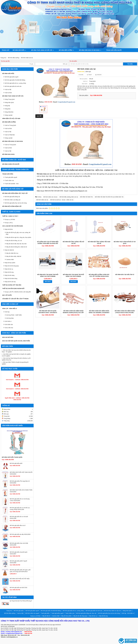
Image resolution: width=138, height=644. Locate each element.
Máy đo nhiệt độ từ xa (12, 253)
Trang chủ (5, 50)
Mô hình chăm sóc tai (42, 200)
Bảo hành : (85, 84)
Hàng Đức (8, 109)
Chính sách (59, 54)
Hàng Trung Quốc (10, 99)
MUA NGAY (48, 281)
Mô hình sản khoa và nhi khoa (86, 50)
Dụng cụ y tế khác (10, 219)
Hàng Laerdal (9, 138)
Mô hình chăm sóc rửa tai (50, 197)
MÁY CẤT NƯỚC (7, 295)
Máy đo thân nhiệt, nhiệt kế (14, 256)
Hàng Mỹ (7, 106)
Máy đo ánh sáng (10, 275)
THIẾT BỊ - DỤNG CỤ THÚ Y (10, 216)
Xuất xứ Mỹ (8, 89)
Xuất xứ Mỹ (8, 132)
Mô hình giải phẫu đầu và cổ (18, 525)
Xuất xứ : (86, 81)
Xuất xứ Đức (8, 128)
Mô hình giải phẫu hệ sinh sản (13, 86)
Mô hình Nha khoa (8, 154)
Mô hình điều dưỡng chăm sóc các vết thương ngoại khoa (99, 275)
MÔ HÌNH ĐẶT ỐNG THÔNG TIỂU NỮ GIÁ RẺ (73, 243)
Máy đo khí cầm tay (10, 282)
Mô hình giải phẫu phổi (16, 463)
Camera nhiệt (10, 260)
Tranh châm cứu (125, 50)
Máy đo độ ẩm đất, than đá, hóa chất (16, 244)
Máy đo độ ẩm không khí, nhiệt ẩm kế (17, 247)
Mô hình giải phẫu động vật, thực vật (15, 54)
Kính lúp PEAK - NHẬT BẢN (14, 315)
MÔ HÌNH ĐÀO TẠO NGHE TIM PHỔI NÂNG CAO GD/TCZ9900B (48, 275)
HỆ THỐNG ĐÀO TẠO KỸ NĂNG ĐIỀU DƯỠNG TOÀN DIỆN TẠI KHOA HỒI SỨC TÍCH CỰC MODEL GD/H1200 (48, 243)
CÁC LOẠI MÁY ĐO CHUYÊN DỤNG (13, 226)
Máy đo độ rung (9, 272)
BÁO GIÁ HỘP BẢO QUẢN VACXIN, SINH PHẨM (16, 341)
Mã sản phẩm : (84, 79)
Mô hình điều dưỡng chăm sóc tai (69, 197)
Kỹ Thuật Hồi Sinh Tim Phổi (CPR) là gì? (21, 601)
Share (81, 75)
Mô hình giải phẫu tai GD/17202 (18, 588)
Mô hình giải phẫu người (12, 77)
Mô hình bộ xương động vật (42, 54)
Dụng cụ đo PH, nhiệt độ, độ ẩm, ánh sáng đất (18, 292)
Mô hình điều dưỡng (63, 50)
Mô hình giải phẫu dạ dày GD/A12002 (20, 534)
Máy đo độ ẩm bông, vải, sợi (14, 241)
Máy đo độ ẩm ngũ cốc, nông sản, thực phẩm (19, 237)
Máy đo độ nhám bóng (11, 278)
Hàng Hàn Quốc (9, 102)
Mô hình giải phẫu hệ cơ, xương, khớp (15, 83)
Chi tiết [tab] (39, 116)
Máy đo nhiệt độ (9, 250)
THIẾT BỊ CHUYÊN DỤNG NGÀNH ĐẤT (13, 288)
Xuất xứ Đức (8, 93)
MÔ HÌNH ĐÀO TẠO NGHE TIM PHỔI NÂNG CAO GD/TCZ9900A (73, 275)
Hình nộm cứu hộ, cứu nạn (11, 118)
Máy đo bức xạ (9, 269)
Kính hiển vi (8, 321)
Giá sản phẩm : (84, 95)
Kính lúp (7, 312)
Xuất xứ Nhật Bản (10, 135)
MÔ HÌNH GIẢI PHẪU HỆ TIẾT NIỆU (20, 579)
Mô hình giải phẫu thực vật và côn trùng (16, 203)
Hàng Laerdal (9, 115)
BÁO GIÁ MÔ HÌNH (8, 337)
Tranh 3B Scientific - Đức (12, 184)
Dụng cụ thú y (9, 223)
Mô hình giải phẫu (19, 50)
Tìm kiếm (130, 64)
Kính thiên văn (9, 325)
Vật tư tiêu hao (9, 328)
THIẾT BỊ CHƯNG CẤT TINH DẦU (12, 285)
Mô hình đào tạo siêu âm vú (125, 275)
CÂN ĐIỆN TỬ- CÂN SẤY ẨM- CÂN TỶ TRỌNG (15, 299)
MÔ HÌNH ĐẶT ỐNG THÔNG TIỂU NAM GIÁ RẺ (99, 243)
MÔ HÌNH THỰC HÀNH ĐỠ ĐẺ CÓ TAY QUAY (125, 243)
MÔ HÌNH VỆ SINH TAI (86, 197)
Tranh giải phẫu (8, 174)
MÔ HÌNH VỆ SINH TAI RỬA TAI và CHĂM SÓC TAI (109, 197)
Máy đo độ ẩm (9, 229)
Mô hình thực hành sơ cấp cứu (41, 50)
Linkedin (98, 75)
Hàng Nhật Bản (9, 112)
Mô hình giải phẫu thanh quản (12, 457)
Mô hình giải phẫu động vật (12, 197)
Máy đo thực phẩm (10, 263)
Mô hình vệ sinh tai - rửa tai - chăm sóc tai (62, 200)
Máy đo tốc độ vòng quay (12, 266)
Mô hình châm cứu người (11, 164)
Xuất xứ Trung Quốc (10, 125)
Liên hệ (69, 54)
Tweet (89, 75)
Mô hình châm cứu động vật (13, 200)
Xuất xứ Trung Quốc (10, 145)
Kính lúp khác (10, 318)
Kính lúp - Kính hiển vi (10, 309)
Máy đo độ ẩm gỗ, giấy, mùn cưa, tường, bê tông (18, 233)
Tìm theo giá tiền (5, 61)
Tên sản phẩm (73, 61)
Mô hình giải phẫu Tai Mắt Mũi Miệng (15, 80)
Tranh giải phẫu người (108, 50)
